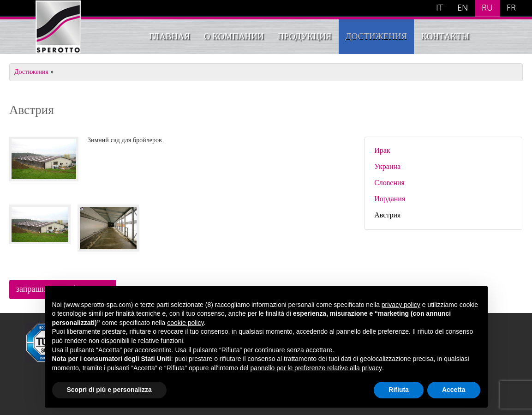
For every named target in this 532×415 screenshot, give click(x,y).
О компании (234, 37)
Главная (170, 37)
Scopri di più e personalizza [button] (109, 390)
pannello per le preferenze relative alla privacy (316, 368)
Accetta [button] (454, 390)
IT (440, 8)
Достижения (377, 37)
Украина (387, 167)
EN (463, 8)
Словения (389, 183)
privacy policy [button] (401, 305)
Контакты (445, 37)
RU (487, 8)
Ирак (382, 151)
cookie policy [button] (185, 323)
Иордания (390, 199)
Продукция (305, 37)
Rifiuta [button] (399, 390)
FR (511, 8)
